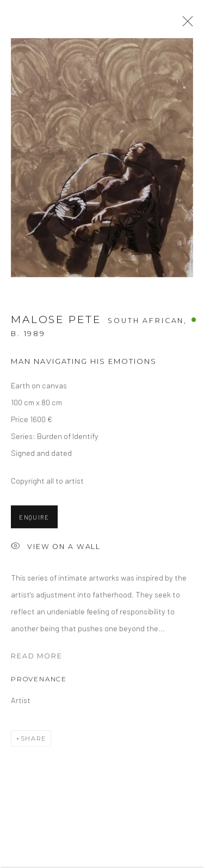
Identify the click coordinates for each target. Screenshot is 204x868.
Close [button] (185, 25)
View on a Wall (56, 549)
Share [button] (33, 740)
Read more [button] (37, 658)
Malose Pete (56, 321)
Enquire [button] (34, 519)
